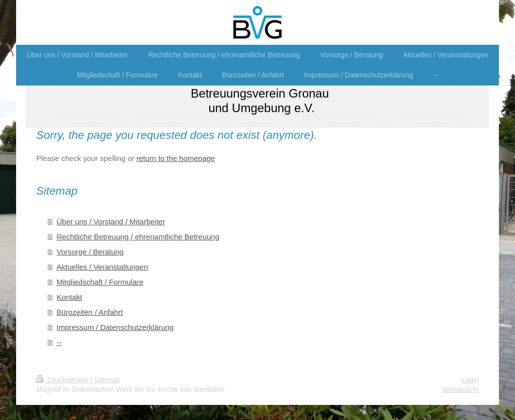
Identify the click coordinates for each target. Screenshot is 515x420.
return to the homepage (176, 158)
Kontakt (70, 297)
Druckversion (63, 380)
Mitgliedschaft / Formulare (100, 282)
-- (59, 342)
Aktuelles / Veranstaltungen (103, 267)
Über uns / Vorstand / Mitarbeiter (111, 222)
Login (470, 380)
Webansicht (460, 389)
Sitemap (107, 380)
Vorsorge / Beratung (90, 252)
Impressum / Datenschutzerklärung (115, 327)
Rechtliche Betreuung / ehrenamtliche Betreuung (138, 237)
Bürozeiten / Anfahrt (90, 312)
